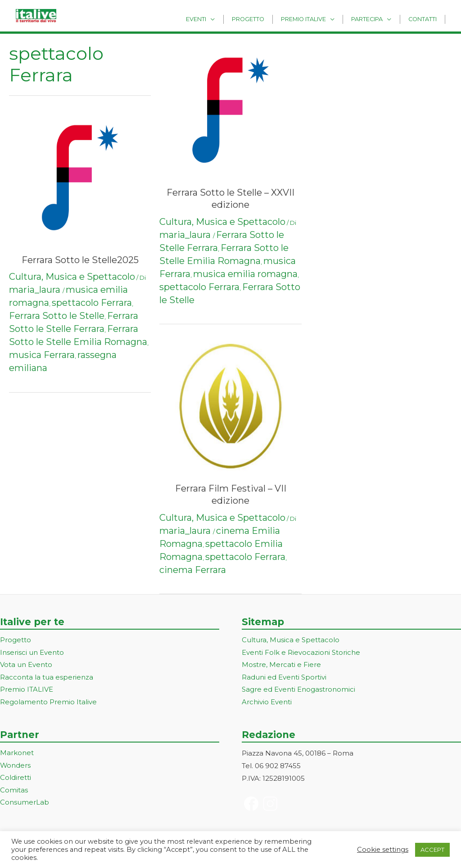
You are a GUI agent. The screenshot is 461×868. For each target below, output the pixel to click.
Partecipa (375, 19)
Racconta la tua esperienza (47, 678)
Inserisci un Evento (32, 653)
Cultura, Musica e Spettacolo (72, 277)
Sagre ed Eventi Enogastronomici (298, 691)
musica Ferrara (42, 355)
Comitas (14, 791)
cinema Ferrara (193, 570)
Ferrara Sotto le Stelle (57, 316)
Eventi (218, 19)
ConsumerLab (25, 804)
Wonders (16, 767)
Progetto (265, 19)
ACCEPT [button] (432, 850)
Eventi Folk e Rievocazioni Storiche (301, 653)
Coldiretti (16, 779)
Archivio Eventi (267, 703)
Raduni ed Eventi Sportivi (284, 678)
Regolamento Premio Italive (48, 703)
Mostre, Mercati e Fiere (281, 665)
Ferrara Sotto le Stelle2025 (80, 260)
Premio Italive (316, 19)
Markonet (17, 754)
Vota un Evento (26, 665)
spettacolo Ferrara (92, 303)
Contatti (425, 19)
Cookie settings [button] (383, 850)
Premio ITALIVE (27, 691)
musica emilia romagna (245, 274)
